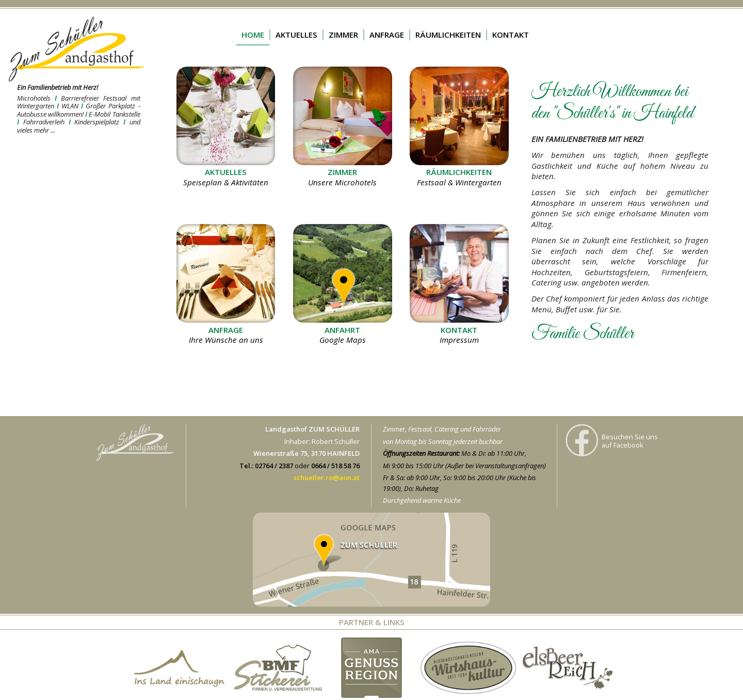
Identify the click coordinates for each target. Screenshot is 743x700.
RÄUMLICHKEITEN (448, 35)
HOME (253, 35)
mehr (71, 66)
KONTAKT (511, 35)
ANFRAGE (387, 35)
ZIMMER (343, 35)
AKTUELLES (296, 35)
